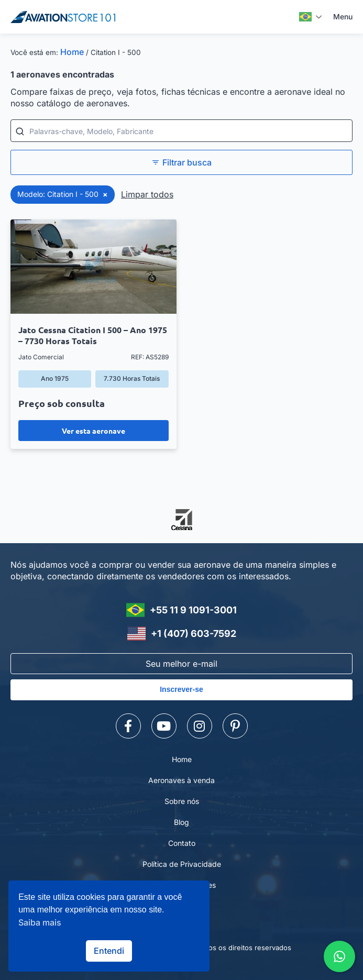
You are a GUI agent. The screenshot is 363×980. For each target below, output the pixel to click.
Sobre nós (182, 801)
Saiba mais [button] (40, 922)
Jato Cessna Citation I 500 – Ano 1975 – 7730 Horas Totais (93, 335)
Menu (343, 16)
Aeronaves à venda (181, 780)
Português (305, 17)
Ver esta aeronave (93, 431)
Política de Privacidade (182, 864)
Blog (181, 822)
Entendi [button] (109, 951)
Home (72, 52)
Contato (182, 843)
